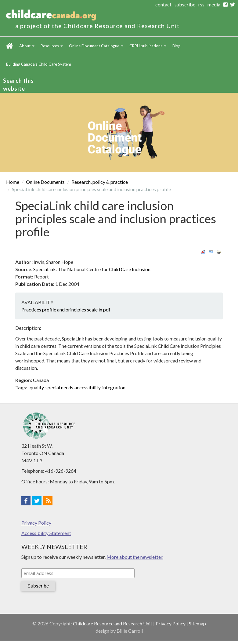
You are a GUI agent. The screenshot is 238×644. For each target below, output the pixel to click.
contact (163, 4)
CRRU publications (148, 46)
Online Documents (45, 182)
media (214, 4)
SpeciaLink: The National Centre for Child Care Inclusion (92, 269)
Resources (52, 46)
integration (114, 387)
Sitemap (197, 623)
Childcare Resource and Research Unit (113, 623)
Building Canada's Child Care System (39, 64)
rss (201, 4)
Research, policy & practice (100, 182)
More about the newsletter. (135, 557)
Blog (176, 46)
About (27, 46)
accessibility (88, 387)
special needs (59, 387)
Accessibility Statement (46, 533)
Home (10, 46)
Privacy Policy (36, 523)
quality (37, 387)
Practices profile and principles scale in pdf (66, 309)
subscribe (185, 4)
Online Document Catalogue (96, 46)
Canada (41, 380)
